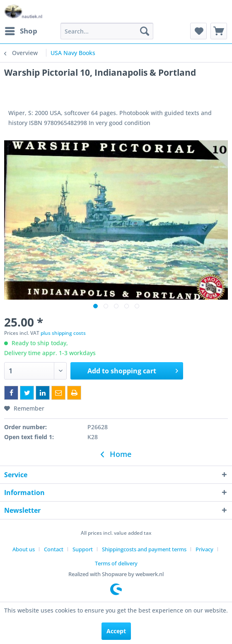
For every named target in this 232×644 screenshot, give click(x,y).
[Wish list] (198, 31)
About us (24, 549)
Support (83, 549)
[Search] (145, 31)
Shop (21, 30)
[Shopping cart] (219, 31)
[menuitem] (21, 31)
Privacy (204, 549)
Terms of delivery (116, 563)
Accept (116, 631)
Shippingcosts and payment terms (144, 549)
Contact (54, 549)
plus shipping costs (63, 333)
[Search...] (107, 31)
